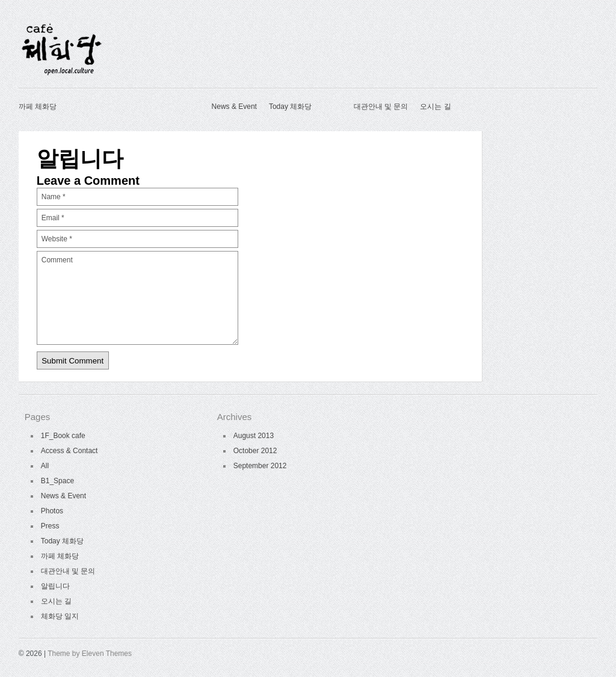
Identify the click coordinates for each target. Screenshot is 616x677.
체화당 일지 (60, 616)
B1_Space (57, 481)
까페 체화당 (38, 107)
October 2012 (255, 451)
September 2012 (260, 466)
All (45, 466)
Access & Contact (69, 451)
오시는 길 (435, 107)
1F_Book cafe (63, 436)
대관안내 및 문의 (381, 107)
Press (50, 526)
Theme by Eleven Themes (90, 654)
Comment (138, 298)
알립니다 (55, 586)
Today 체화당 (290, 107)
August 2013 (254, 436)
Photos (52, 511)
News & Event (234, 107)
